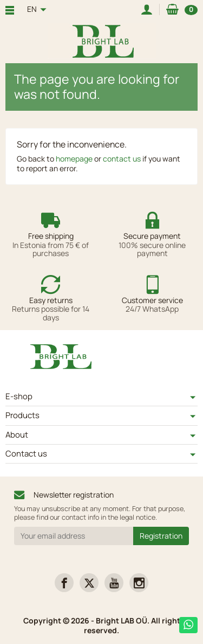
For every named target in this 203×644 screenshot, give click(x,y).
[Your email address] (74, 536)
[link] (64, 583)
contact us (122, 159)
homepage (74, 159)
